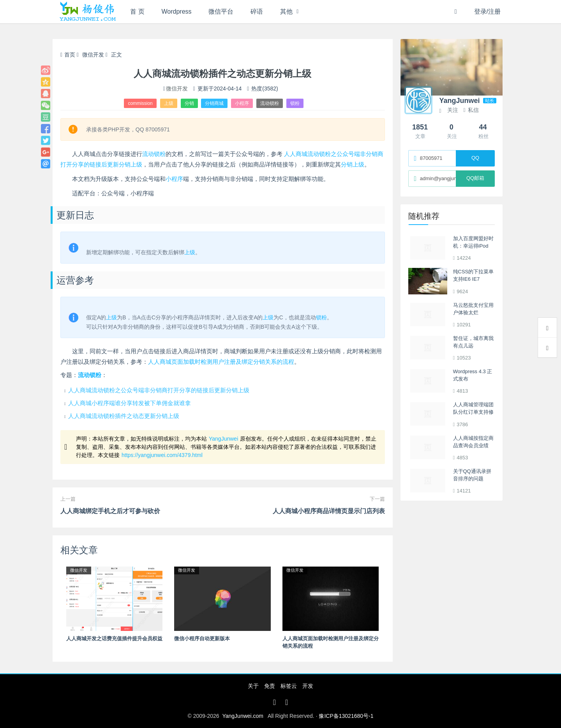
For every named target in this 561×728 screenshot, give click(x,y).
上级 (169, 103)
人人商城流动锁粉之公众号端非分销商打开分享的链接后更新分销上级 (159, 390)
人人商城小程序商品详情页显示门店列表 (329, 511)
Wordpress (177, 12)
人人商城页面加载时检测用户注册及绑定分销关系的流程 (221, 362)
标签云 (289, 686)
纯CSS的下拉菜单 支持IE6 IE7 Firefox (474, 279)
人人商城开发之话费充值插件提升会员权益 (114, 639)
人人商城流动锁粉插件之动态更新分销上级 (124, 416)
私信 (471, 110)
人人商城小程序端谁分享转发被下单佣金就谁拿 (130, 403)
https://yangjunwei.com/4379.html (162, 455)
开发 (308, 686)
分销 (189, 103)
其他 (286, 12)
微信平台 (221, 12)
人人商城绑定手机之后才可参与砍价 (110, 511)
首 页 (137, 12)
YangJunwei (223, 439)
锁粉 (295, 103)
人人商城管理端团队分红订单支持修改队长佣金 (473, 412)
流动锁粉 (270, 103)
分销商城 (214, 103)
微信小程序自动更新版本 (202, 639)
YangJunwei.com (243, 716)
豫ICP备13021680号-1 (346, 716)
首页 (68, 55)
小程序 (242, 103)
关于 (253, 686)
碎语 (257, 12)
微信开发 (93, 55)
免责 (270, 686)
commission (140, 103)
